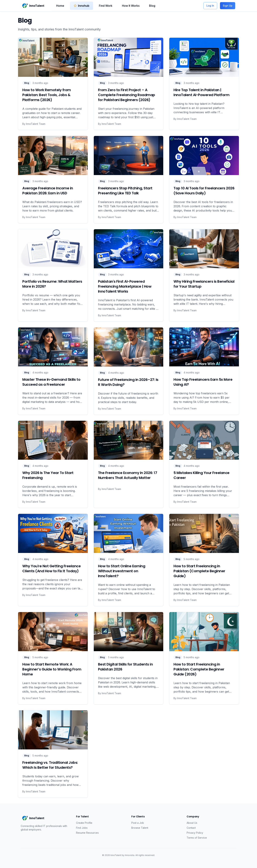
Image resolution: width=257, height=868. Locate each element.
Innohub (82, 6)
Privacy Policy (195, 833)
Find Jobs (82, 828)
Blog (152, 6)
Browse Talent (140, 828)
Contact (191, 828)
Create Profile (84, 823)
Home (60, 6)
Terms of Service (197, 838)
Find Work (106, 6)
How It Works (131, 6)
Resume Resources (87, 833)
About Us (192, 823)
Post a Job (138, 823)
